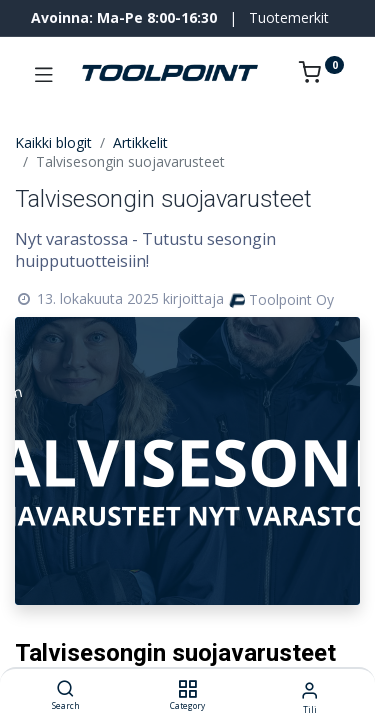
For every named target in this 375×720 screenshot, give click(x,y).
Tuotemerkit (289, 17)
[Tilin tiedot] (309, 689)
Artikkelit (140, 142)
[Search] (65, 689)
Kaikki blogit (53, 142)
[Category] (187, 689)
